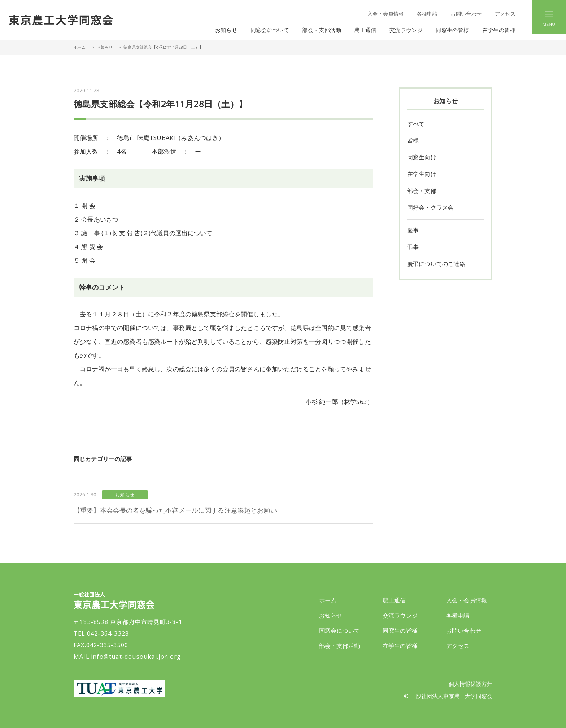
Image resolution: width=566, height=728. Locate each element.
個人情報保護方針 (471, 684)
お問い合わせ (466, 14)
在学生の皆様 (400, 646)
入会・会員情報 (386, 14)
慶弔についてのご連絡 (436, 266)
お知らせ (226, 30)
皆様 (413, 141)
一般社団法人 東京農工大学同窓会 (61, 20)
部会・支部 (422, 192)
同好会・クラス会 (430, 209)
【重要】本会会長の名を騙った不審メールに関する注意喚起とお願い (175, 510)
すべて (416, 124)
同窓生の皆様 (400, 631)
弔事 (413, 249)
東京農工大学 (119, 688)
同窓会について (339, 631)
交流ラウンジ (400, 615)
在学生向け (422, 175)
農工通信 (394, 600)
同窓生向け (422, 158)
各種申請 (427, 14)
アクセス (505, 14)
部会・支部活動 (339, 646)
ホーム (80, 47)
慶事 (413, 232)
